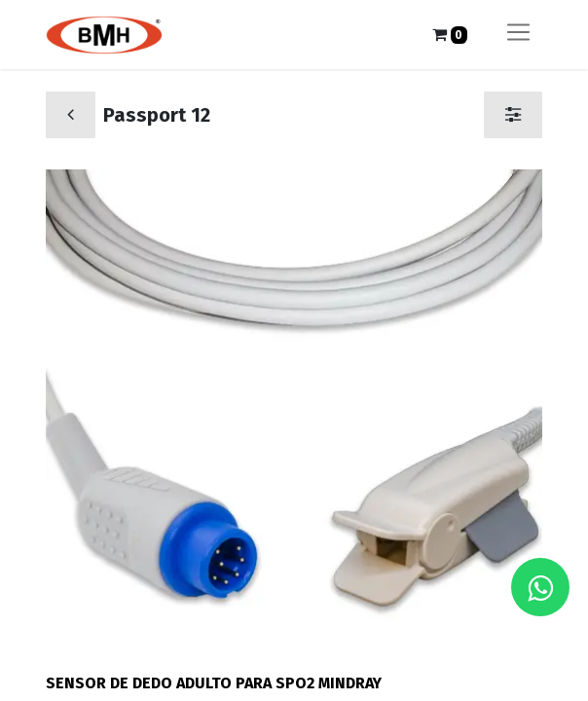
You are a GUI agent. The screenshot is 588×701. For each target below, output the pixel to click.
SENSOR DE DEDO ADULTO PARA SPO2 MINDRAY (214, 683)
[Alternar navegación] (518, 35)
